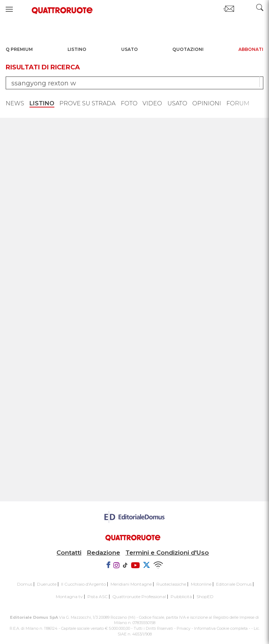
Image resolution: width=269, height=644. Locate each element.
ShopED (205, 597)
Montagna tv (69, 597)
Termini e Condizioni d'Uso (167, 553)
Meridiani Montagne (131, 584)
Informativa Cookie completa (221, 628)
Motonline (201, 584)
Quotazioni (188, 49)
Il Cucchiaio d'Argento (84, 584)
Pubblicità (181, 597)
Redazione (103, 553)
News (15, 103)
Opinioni (207, 103)
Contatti (69, 553)
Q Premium (19, 49)
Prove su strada (87, 103)
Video (152, 103)
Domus (25, 584)
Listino (77, 49)
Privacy (184, 628)
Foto (129, 103)
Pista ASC (98, 597)
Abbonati (251, 49)
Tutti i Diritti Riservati (153, 628)
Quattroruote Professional (139, 597)
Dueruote (47, 584)
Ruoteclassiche (171, 584)
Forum (238, 103)
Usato (130, 49)
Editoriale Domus (234, 584)
